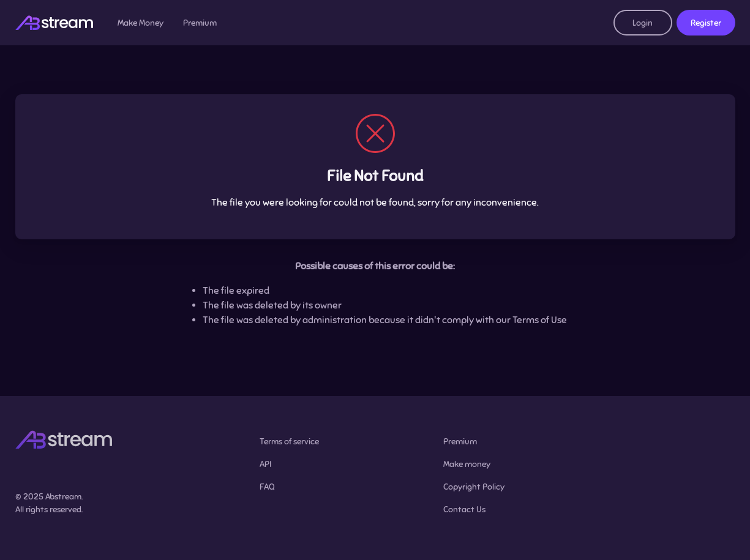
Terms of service (289, 442)
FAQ (267, 487)
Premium (200, 23)
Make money (467, 464)
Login (643, 23)
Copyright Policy (474, 487)
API (265, 464)
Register (706, 23)
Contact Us (464, 510)
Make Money (141, 23)
